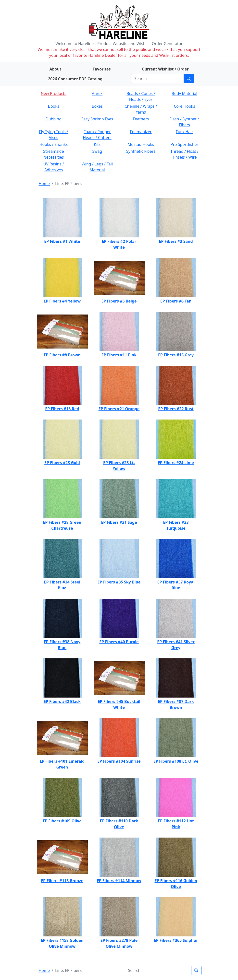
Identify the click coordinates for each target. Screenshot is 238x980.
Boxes (97, 106)
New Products (53, 93)
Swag (97, 151)
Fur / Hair (184, 132)
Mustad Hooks (141, 144)
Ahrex (97, 93)
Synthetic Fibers (141, 151)
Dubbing (54, 119)
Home (44, 184)
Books (54, 106)
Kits (97, 144)
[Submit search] (189, 79)
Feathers (141, 119)
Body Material (184, 93)
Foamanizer (141, 132)
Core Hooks (184, 106)
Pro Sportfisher (184, 144)
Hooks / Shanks (54, 144)
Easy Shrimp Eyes (97, 119)
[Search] (157, 79)
